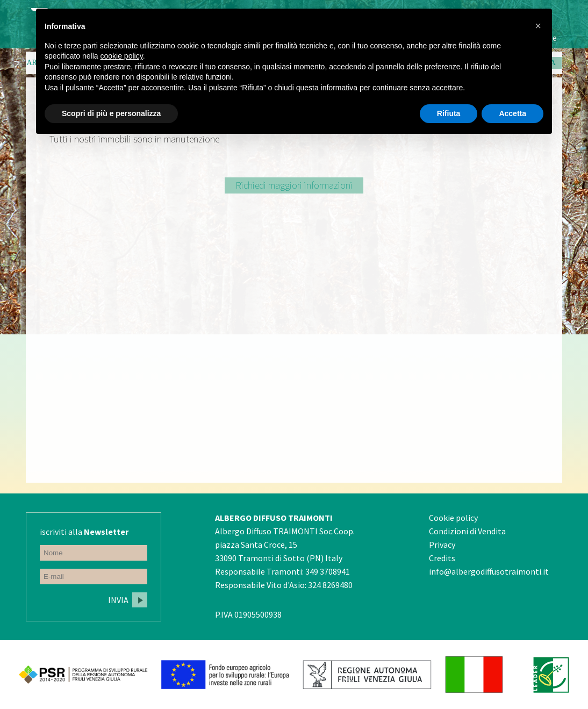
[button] (538, 26)
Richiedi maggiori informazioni (294, 185)
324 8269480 (330, 585)
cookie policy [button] (122, 56)
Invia (118, 600)
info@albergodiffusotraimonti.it (489, 571)
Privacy (442, 545)
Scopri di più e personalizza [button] (111, 113)
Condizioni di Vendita (467, 531)
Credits (442, 558)
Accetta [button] (512, 113)
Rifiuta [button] (449, 113)
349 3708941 (328, 571)
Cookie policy (453, 518)
